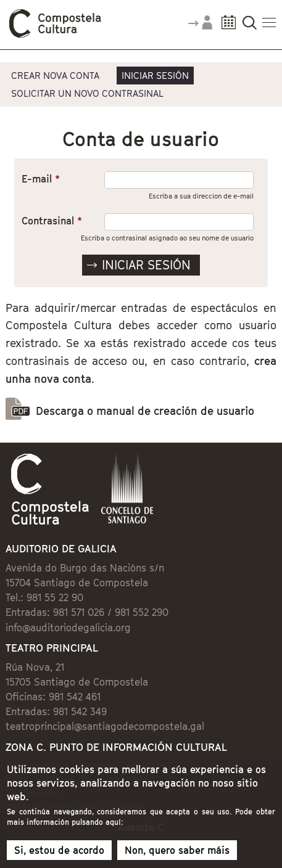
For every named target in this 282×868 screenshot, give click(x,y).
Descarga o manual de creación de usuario (145, 411)
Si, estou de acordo (59, 855)
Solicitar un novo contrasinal (87, 93)
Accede (200, 27)
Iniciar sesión (155, 75)
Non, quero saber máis (177, 855)
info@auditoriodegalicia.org (68, 628)
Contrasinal (52, 221)
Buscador (250, 26)
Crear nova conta (55, 75)
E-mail (41, 179)
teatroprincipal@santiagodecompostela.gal (105, 726)
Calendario (229, 26)
